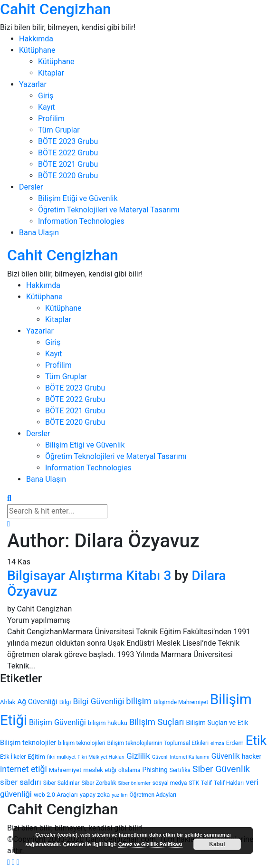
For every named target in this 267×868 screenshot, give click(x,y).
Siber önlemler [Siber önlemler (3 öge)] (134, 783)
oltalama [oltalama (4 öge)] (129, 770)
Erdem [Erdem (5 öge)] (235, 743)
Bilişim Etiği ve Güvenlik (78, 198)
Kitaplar (51, 73)
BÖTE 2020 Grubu (68, 176)
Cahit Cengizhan (56, 9)
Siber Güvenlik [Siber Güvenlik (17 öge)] (221, 769)
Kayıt (46, 107)
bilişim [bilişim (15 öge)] (139, 701)
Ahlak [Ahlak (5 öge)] (8, 702)
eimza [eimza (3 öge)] (217, 743)
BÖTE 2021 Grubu (68, 164)
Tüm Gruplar (59, 130)
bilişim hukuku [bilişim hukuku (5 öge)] (108, 723)
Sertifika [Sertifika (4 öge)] (180, 770)
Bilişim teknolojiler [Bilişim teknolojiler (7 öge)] (28, 743)
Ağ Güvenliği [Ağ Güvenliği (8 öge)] (37, 702)
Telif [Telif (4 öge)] (206, 783)
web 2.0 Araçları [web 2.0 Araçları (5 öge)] (56, 795)
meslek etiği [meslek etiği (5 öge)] (100, 770)
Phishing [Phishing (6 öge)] (155, 770)
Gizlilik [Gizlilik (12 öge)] (138, 756)
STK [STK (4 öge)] (194, 783)
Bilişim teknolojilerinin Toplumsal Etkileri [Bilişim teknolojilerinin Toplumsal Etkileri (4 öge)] (158, 743)
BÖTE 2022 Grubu (68, 153)
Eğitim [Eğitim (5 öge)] (36, 757)
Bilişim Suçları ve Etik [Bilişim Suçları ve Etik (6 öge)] (217, 723)
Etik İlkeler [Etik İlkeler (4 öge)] (13, 757)
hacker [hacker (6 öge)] (252, 756)
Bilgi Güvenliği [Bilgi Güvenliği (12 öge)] (99, 701)
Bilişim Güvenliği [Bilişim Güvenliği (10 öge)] (57, 722)
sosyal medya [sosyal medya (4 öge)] (170, 783)
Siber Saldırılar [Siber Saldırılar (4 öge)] (62, 783)
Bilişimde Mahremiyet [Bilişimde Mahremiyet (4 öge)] (181, 702)
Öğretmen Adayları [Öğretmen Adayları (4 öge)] (153, 795)
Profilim (51, 119)
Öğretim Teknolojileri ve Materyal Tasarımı (109, 210)
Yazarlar (33, 84)
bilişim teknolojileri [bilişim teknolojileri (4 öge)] (81, 743)
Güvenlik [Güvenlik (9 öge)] (226, 756)
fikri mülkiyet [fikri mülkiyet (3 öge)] (61, 757)
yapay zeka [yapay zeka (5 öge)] (95, 795)
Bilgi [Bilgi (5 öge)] (65, 702)
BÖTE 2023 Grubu (68, 141)
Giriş (46, 96)
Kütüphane (37, 50)
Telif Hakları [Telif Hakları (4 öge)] (229, 783)
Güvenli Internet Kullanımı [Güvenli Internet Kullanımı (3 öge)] (181, 757)
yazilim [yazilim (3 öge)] (119, 795)
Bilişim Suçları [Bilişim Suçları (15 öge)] (157, 722)
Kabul (217, 844)
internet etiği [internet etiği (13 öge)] (24, 769)
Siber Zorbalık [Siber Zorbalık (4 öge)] (99, 783)
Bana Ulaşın (39, 233)
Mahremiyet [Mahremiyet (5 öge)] (65, 770)
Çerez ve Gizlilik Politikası (150, 844)
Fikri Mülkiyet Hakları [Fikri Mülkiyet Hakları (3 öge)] (101, 757)
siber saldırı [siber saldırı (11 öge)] (21, 782)
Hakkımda (36, 39)
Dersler (31, 187)
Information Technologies (81, 221)
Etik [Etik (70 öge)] (256, 741)
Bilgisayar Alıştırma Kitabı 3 (89, 576)
